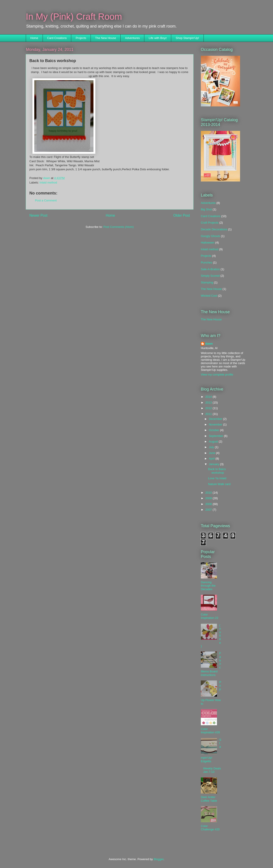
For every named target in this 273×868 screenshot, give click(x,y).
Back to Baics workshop (217, 471)
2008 (209, 504)
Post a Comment (46, 200)
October (214, 430)
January (214, 464)
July (212, 447)
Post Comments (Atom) (118, 227)
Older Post (182, 215)
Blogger (158, 859)
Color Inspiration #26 (210, 731)
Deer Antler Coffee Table (209, 799)
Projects (81, 38)
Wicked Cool (209, 296)
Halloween (208, 243)
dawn (209, 344)
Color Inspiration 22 (210, 616)
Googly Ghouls (210, 236)
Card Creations (57, 38)
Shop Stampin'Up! (187, 38)
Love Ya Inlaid (217, 478)
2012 (209, 408)
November (216, 424)
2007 (209, 510)
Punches (207, 262)
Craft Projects (210, 223)
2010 (209, 493)
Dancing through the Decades (208, 586)
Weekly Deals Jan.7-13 (212, 770)
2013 (209, 403)
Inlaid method (48, 182)
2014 (209, 397)
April (212, 459)
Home (34, 38)
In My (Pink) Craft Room (74, 17)
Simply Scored (210, 276)
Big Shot (206, 209)
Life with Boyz (158, 38)
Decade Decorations (214, 229)
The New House (106, 38)
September (216, 436)
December (216, 419)
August (214, 442)
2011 (209, 414)
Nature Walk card (219, 484)
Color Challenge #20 (210, 828)
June (212, 453)
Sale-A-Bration (210, 269)
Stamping (207, 282)
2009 (209, 498)
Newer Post (38, 215)
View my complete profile (217, 375)
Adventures (132, 38)
